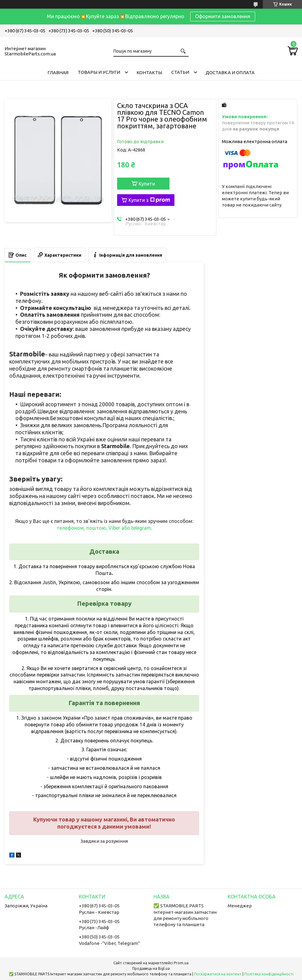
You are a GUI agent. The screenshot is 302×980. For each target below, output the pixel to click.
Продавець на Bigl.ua (151, 968)
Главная (58, 72)
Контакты (149, 72)
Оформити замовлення (223, 16)
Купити (147, 184)
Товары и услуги (99, 72)
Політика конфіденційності (269, 974)
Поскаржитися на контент (218, 974)
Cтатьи (180, 72)
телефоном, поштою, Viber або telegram (104, 528)
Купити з (149, 200)
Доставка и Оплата (230, 72)
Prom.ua (181, 963)
